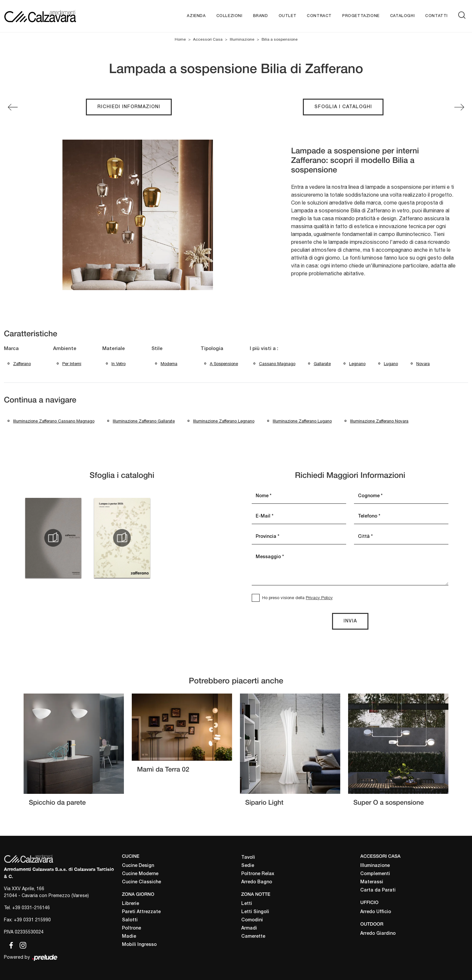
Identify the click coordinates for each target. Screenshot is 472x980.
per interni (72, 364)
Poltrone (131, 928)
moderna (169, 364)
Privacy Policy (319, 598)
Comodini (252, 920)
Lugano (391, 364)
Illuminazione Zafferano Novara (379, 421)
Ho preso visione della (297, 598)
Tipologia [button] (212, 349)
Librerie (130, 904)
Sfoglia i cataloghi (343, 107)
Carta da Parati (378, 890)
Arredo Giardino (378, 934)
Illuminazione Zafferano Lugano (302, 421)
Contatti (436, 16)
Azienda (196, 16)
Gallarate (322, 364)
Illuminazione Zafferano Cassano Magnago (54, 421)
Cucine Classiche (141, 882)
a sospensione (224, 364)
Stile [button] (157, 349)
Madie (129, 937)
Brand (261, 16)
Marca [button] (11, 349)
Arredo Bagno (257, 882)
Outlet (288, 16)
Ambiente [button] (65, 349)
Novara (423, 364)
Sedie (248, 866)
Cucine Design (138, 866)
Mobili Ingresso (139, 945)
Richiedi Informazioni (129, 107)
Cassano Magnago (277, 364)
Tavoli (248, 858)
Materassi (372, 882)
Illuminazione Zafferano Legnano (224, 421)
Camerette (253, 937)
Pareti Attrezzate (141, 912)
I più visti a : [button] (264, 349)
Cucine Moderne (140, 874)
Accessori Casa (208, 39)
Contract (319, 16)
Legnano (357, 364)
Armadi (249, 928)
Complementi (375, 874)
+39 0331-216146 (31, 908)
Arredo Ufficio (376, 912)
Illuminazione (242, 39)
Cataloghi (402, 16)
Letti (247, 904)
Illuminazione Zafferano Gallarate (144, 421)
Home (180, 39)
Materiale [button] (114, 349)
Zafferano (22, 364)
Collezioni (229, 16)
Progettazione (361, 16)
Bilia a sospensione (280, 39)
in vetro (118, 364)
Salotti (130, 920)
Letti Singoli (255, 912)
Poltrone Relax (258, 874)
